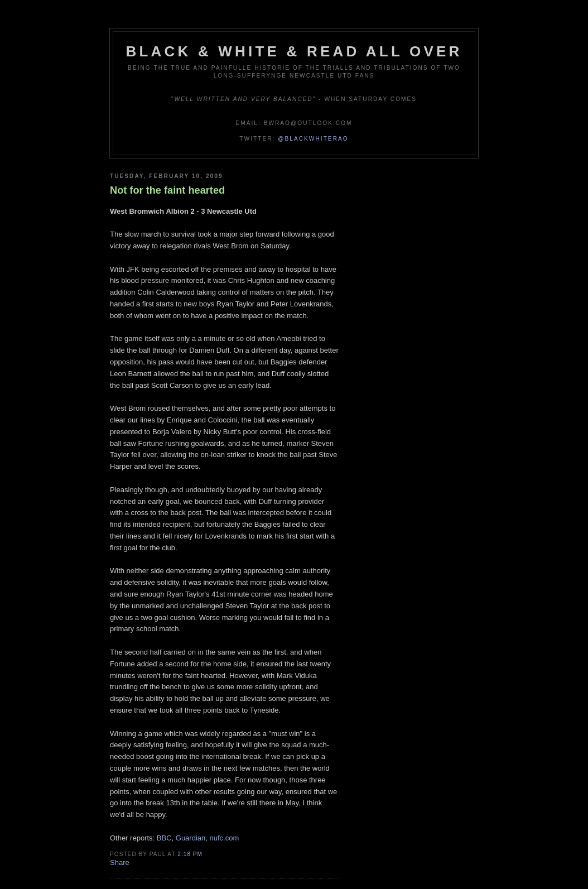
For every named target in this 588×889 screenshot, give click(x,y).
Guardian (191, 838)
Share (120, 862)
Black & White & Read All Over (294, 51)
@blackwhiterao (313, 139)
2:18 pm (190, 854)
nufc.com (225, 838)
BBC (164, 838)
